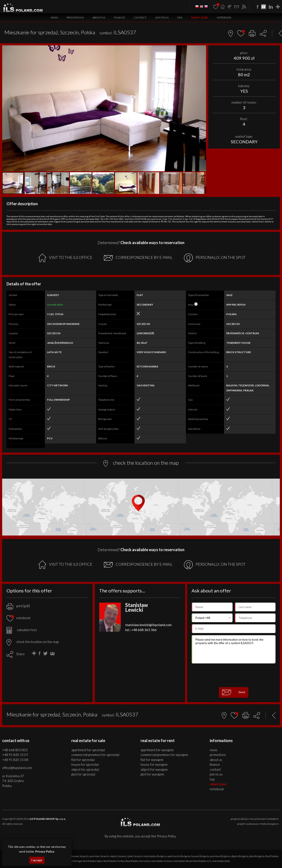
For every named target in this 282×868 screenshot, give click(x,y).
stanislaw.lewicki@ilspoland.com (148, 625)
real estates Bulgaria (155, 856)
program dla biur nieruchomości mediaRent (255, 819)
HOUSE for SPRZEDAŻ (85, 764)
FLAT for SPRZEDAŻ (83, 760)
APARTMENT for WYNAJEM (157, 750)
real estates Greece (162, 861)
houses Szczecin (80, 856)
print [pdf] (18, 606)
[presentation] (234, 675)
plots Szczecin (136, 856)
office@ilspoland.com (17, 768)
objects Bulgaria (240, 856)
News (54, 17)
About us (99, 17)
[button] (202, 49)
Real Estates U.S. (202, 861)
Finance (120, 17)
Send (234, 692)
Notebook (224, 17)
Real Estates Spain (93, 861)
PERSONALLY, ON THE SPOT (215, 258)
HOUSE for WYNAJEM (154, 764)
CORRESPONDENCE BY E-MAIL (138, 258)
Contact (140, 17)
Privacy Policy (166, 836)
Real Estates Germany (138, 861)
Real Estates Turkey (114, 861)
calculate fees (22, 630)
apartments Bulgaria (179, 856)
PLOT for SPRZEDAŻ (83, 774)
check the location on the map (33, 642)
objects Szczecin (119, 856)
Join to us (162, 17)
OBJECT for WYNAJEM (154, 769)
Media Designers (269, 824)
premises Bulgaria (220, 856)
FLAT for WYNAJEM (152, 760)
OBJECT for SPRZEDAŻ (85, 769)
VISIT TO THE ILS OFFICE (66, 258)
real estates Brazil (183, 861)
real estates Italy (221, 861)
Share (20, 654)
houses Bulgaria (200, 856)
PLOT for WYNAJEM (152, 774)
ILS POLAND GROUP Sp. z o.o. (48, 819)
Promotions (75, 17)
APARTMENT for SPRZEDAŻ (88, 750)
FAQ (180, 17)
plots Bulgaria (257, 856)
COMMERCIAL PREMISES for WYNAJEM (164, 755)
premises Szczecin (99, 856)
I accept (37, 860)
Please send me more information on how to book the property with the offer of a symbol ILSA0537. (234, 649)
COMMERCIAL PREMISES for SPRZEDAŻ (95, 755)
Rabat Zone (200, 17)
